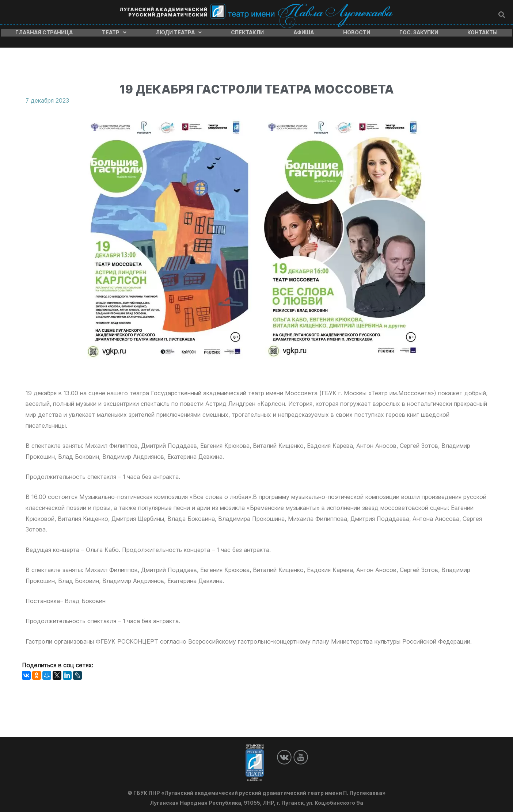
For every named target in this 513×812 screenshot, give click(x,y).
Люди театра (179, 31)
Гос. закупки (419, 31)
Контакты (482, 31)
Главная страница (44, 31)
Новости (357, 31)
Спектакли (247, 31)
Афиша (304, 31)
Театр (114, 31)
